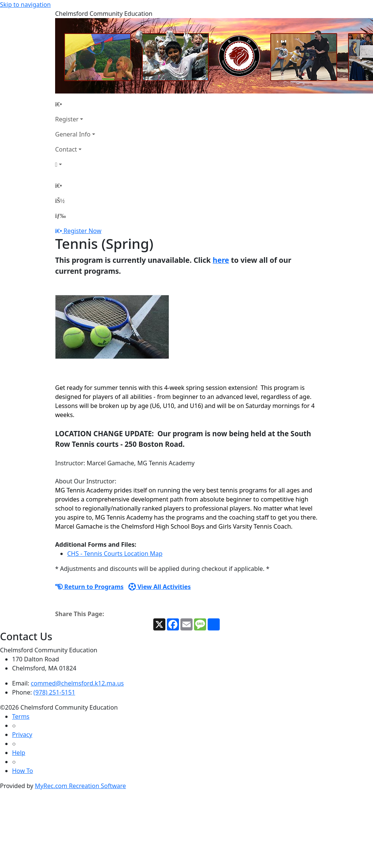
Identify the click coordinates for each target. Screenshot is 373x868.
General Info (73, 134)
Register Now (82, 231)
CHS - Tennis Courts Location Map (115, 554)
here (221, 260)
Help (19, 753)
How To (22, 771)
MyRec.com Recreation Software (80, 786)
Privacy (22, 735)
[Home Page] (75, 104)
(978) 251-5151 (54, 692)
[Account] (75, 164)
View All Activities (160, 587)
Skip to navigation (25, 5)
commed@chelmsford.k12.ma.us (77, 683)
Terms (21, 716)
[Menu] (60, 216)
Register (67, 119)
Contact (66, 149)
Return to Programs (89, 587)
